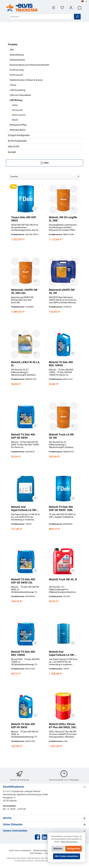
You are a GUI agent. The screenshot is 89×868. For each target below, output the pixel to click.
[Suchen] (77, 17)
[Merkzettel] (62, 8)
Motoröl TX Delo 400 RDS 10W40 (61, 364)
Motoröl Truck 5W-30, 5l (63, 579)
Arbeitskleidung (17, 55)
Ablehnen (58, 849)
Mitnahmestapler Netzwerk (44, 850)
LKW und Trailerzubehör (20, 95)
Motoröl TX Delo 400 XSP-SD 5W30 (23, 436)
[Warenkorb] (80, 8)
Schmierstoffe (17, 110)
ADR (12, 50)
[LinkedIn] (44, 837)
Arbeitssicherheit (17, 60)
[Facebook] (37, 837)
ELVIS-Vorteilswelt (17, 141)
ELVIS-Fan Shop (17, 70)
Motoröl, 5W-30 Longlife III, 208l (63, 219)
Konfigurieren (73, 849)
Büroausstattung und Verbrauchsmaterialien (30, 65)
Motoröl (15, 120)
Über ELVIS (14, 147)
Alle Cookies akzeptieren (67, 856)
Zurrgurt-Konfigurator (19, 135)
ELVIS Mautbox (36, 853)
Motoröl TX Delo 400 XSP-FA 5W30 (23, 726)
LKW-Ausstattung (18, 90)
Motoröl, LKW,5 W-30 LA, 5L (25, 364)
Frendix (13, 85)
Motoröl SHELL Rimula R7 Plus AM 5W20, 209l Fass (63, 726)
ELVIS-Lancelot (16, 75)
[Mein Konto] (71, 8)
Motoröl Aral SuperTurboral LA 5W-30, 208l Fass (62, 653)
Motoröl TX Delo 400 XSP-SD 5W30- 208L (61, 508)
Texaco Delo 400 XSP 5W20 (24, 219)
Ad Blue (15, 105)
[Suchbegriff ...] (41, 17)
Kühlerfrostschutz (19, 115)
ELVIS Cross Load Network (20, 850)
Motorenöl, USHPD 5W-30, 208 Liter (25, 291)
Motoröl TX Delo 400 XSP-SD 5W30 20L (23, 581)
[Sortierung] (44, 176)
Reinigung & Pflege (18, 125)
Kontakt (12, 152)
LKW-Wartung (16, 100)
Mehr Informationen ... (70, 842)
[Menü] (54, 8)
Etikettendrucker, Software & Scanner (26, 80)
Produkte (13, 44)
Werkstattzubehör (18, 130)
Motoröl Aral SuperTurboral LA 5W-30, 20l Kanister (24, 509)
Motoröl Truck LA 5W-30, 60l (62, 436)
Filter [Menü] (44, 162)
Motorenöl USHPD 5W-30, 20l (62, 291)
